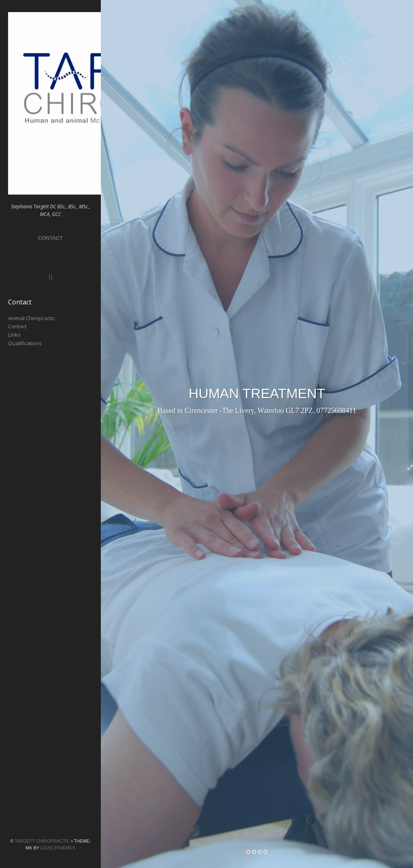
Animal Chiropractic (31, 318)
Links (14, 335)
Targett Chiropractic (42, 841)
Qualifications (25, 343)
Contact (50, 238)
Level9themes (58, 848)
